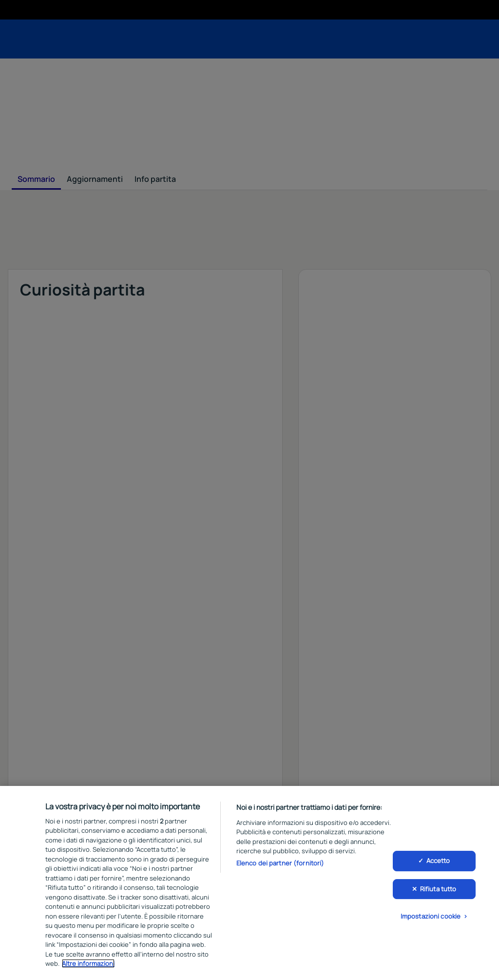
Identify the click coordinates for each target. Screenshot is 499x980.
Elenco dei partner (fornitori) (280, 863)
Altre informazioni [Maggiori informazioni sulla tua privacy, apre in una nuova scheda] (88, 963)
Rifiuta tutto (438, 889)
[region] (249, 883)
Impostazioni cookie (431, 916)
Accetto (438, 861)
